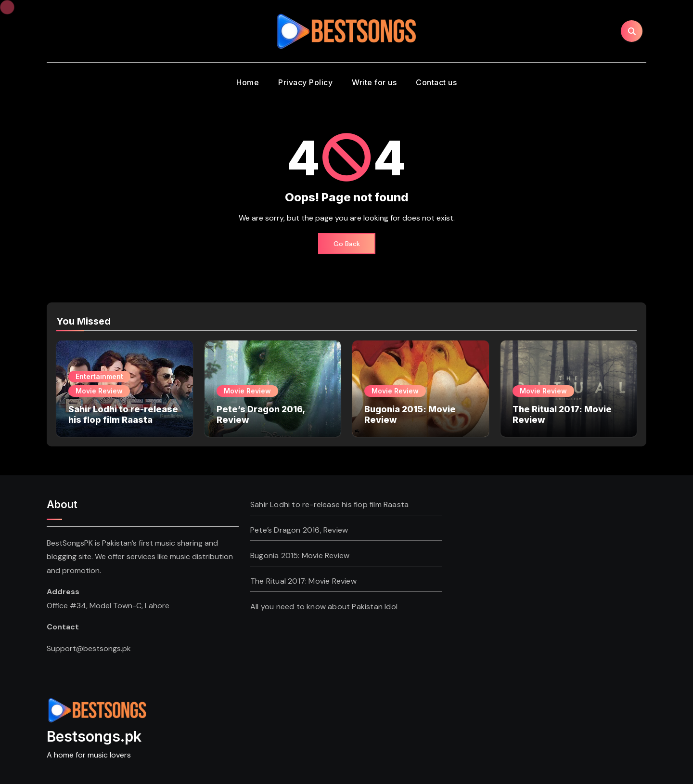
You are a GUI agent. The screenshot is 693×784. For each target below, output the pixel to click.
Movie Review (99, 391)
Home (248, 82)
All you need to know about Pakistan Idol (324, 607)
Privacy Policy (305, 82)
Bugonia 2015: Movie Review (300, 555)
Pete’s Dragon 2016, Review (299, 530)
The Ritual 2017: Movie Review (303, 581)
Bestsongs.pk (94, 736)
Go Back (347, 244)
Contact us (436, 82)
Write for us (374, 82)
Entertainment (99, 376)
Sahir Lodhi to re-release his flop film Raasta (123, 414)
